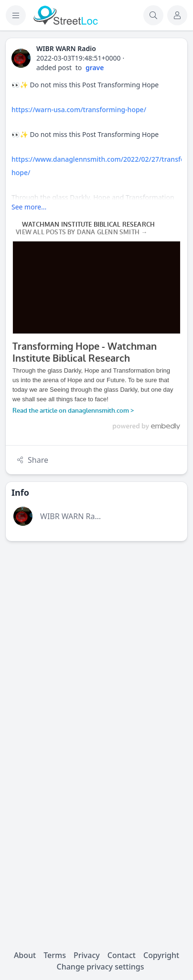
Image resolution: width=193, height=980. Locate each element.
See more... (29, 207)
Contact (122, 955)
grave (95, 68)
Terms (55, 955)
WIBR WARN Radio (73, 516)
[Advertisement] (96, 645)
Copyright (161, 955)
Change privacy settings (101, 967)
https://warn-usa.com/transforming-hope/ (79, 109)
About (25, 955)
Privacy (87, 955)
